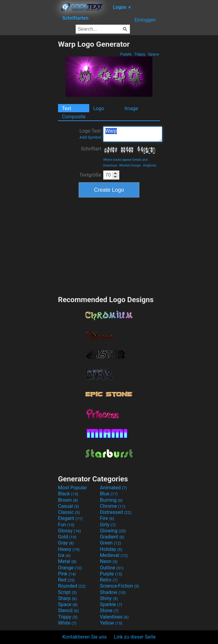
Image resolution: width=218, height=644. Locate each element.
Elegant (70, 518)
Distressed (116, 512)
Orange (70, 568)
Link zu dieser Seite (135, 637)
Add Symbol (90, 137)
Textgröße (90, 175)
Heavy (69, 549)
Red (66, 580)
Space (154, 54)
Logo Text (90, 134)
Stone (109, 610)
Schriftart (91, 149)
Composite (74, 117)
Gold (67, 537)
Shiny (109, 598)
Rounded (72, 586)
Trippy (140, 54)
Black (68, 494)
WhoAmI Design (130, 165)
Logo (99, 108)
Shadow (113, 592)
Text (66, 108)
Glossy (70, 531)
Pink (67, 574)
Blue (109, 494)
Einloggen (145, 20)
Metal (67, 561)
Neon (109, 561)
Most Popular (73, 488)
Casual (68, 506)
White (67, 623)
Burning (111, 500)
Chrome (113, 506)
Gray (66, 543)
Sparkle (111, 604)
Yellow (111, 623)
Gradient (112, 537)
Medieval (114, 555)
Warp (133, 134)
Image (131, 108)
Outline (112, 568)
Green (111, 543)
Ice (64, 555)
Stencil (68, 610)
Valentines (114, 617)
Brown (68, 500)
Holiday (111, 549)
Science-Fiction (119, 586)
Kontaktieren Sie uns (85, 637)
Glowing (113, 531)
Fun (66, 525)
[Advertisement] (29, 131)
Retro (109, 580)
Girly (108, 525)
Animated (113, 488)
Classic (69, 512)
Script (67, 592)
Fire (107, 518)
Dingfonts (150, 165)
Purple (126, 54)
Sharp (67, 598)
